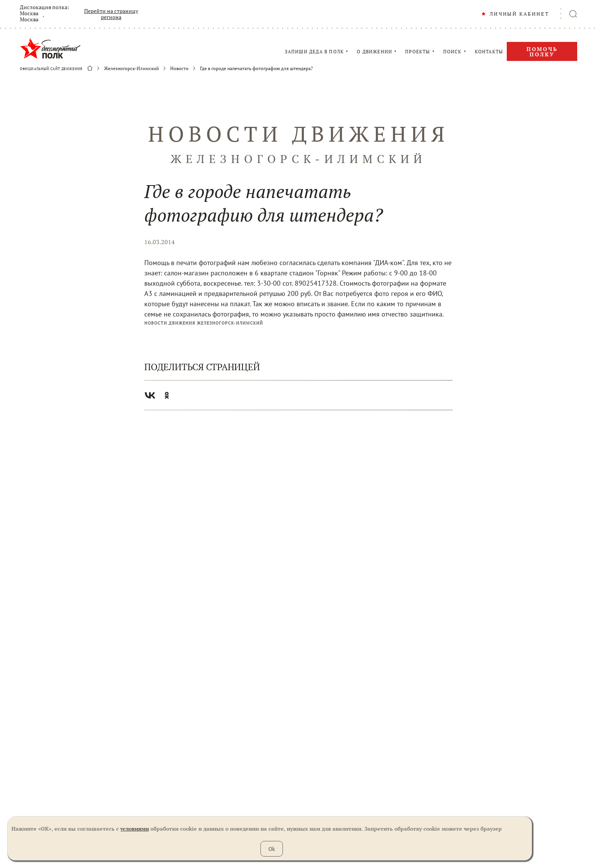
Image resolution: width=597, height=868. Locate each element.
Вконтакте (150, 395)
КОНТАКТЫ (489, 52)
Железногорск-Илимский (131, 69)
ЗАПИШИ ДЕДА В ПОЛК (314, 52)
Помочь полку (542, 52)
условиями (135, 829)
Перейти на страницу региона (111, 14)
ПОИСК (453, 52)
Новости (179, 69)
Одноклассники (167, 395)
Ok (272, 849)
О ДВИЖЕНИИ (374, 52)
